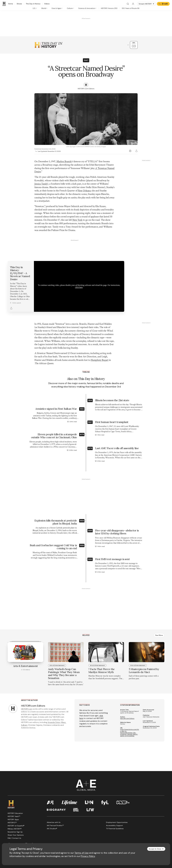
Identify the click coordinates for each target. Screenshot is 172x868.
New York (77, 220)
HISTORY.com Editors (127, 700)
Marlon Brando (64, 161)
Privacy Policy (88, 856)
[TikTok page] (32, 826)
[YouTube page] (21, 826)
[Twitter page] (15, 826)
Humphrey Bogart (100, 342)
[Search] (128, 4)
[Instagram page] (26, 826)
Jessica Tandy (41, 184)
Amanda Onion (54, 704)
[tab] (35, 8)
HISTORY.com (27, 691)
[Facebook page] (9, 826)
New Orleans (84, 191)
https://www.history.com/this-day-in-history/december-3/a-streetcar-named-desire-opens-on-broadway (130, 714)
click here (79, 269)
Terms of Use (82, 853)
